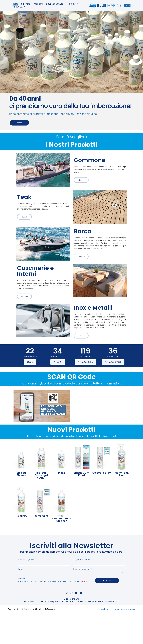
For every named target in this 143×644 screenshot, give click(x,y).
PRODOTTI (38, 4)
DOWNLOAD (19, 7)
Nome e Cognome (26, 560)
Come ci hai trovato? (82, 569)
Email (21, 569)
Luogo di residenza (81, 560)
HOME (15, 4)
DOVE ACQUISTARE (56, 4)
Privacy (22, 579)
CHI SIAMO (26, 4)
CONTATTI (74, 4)
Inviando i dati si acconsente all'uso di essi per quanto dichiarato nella (54, 581)
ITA (127, 5)
